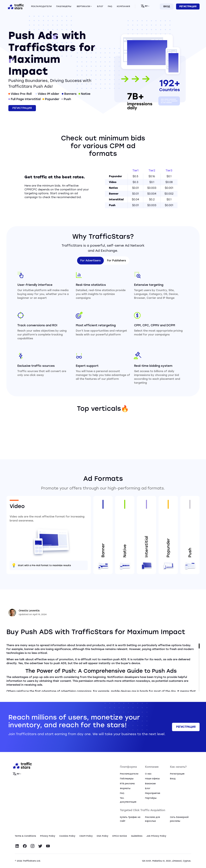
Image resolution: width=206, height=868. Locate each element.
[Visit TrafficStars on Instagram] (33, 846)
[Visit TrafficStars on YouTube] (48, 846)
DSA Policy (103, 836)
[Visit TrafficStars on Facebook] (25, 846)
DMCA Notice (120, 836)
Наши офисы (152, 779)
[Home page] (15, 6)
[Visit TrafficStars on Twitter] (40, 846)
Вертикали (83, 6)
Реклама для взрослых (152, 819)
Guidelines (137, 836)
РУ (144, 6)
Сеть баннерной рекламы (179, 819)
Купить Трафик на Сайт (130, 819)
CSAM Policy (86, 836)
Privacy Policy (48, 836)
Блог (148, 788)
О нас (148, 774)
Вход (167, 7)
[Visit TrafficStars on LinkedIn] (17, 846)
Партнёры (151, 798)
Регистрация (188, 7)
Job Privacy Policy (156, 836)
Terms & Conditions (25, 836)
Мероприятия (153, 793)
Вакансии (150, 784)
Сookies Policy (67, 836)
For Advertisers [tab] (90, 260)
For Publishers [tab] (116, 260)
